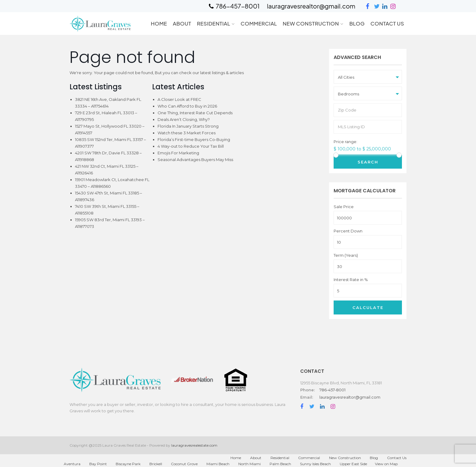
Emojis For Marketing (178, 153)
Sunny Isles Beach (315, 464)
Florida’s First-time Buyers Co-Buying (194, 139)
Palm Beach (280, 464)
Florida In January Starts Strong (188, 126)
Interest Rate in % (351, 280)
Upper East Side (353, 464)
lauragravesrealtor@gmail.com (350, 397)
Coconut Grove (184, 464)
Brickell (156, 464)
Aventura (72, 464)
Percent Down (348, 231)
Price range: (345, 142)
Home (159, 23)
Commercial (259, 23)
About (182, 23)
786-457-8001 (332, 390)
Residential (214, 23)
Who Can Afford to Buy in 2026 (187, 106)
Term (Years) (346, 255)
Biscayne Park (128, 464)
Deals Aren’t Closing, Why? (184, 119)
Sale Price (344, 207)
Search (368, 162)
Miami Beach (218, 464)
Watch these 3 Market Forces (187, 133)
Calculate (368, 307)
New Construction (311, 23)
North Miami (250, 464)
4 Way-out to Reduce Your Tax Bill (191, 146)
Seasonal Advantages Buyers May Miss (195, 160)
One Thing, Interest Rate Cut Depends (195, 113)
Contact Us (387, 23)
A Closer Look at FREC (179, 99)
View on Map (386, 464)
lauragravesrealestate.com (194, 445)
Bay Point (98, 464)
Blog (357, 23)
